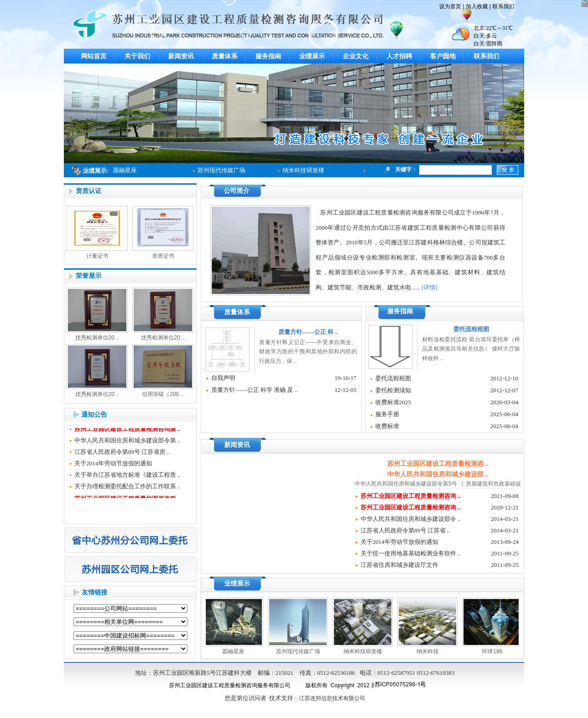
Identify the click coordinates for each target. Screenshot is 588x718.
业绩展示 (312, 56)
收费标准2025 (393, 402)
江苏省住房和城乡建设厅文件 (399, 565)
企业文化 (356, 56)
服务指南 (268, 56)
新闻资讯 (181, 56)
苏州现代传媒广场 (223, 170)
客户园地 (443, 56)
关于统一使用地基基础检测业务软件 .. (411, 553)
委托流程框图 (393, 378)
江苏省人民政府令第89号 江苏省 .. (405, 530)
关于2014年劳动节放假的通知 (113, 465)
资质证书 (163, 256)
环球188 (494, 651)
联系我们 (486, 56)
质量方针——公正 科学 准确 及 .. (255, 390)
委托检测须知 (393, 390)
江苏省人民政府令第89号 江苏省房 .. (122, 454)
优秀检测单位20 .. (97, 338)
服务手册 (387, 414)
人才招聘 (399, 56)
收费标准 (387, 426)
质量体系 (225, 56)
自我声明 (223, 378)
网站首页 (94, 56)
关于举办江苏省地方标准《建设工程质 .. (127, 477)
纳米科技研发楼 (305, 170)
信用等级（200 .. (163, 394)
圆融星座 (235, 651)
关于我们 (137, 56)
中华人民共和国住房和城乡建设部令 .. (411, 519)
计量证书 (97, 256)
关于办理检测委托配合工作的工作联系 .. (127, 488)
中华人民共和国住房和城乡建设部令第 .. (127, 442)
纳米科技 (430, 651)
